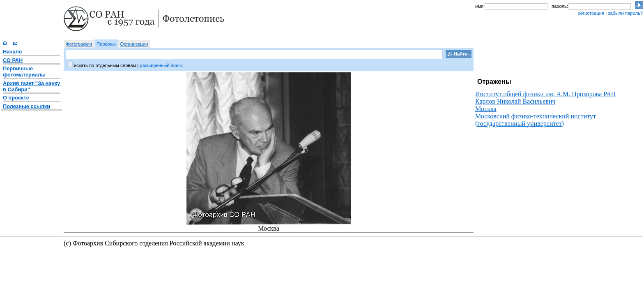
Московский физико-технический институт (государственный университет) (536, 120)
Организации (134, 44)
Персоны (106, 44)
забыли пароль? (625, 13)
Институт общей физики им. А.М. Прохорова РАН (545, 94)
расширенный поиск (161, 65)
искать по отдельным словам (105, 65)
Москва (486, 109)
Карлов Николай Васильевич (515, 101)
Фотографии (79, 44)
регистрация (591, 13)
